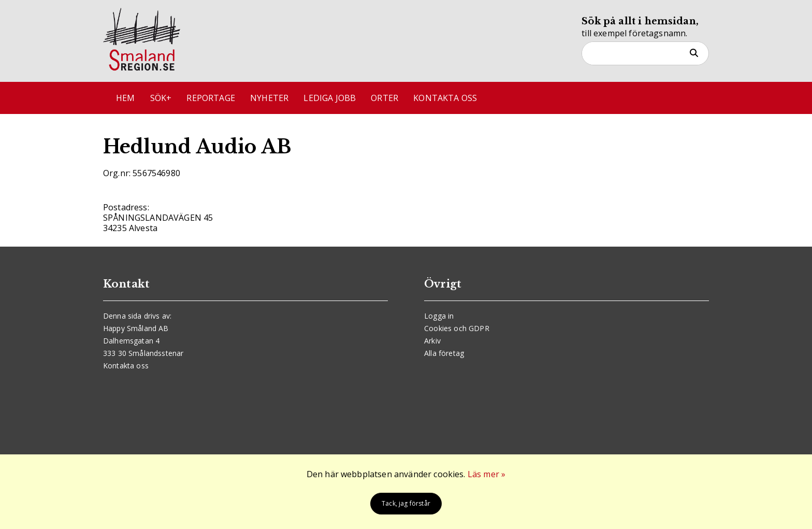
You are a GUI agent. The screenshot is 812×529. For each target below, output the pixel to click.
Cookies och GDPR (457, 328)
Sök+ (161, 98)
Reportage (211, 98)
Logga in (439, 316)
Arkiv (432, 341)
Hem (125, 98)
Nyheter (269, 98)
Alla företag (444, 353)
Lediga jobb (330, 98)
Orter (385, 98)
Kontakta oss (445, 98)
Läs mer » (487, 474)
